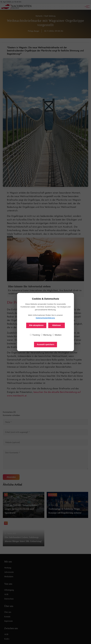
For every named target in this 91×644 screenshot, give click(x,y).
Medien (57, 335)
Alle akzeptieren (36, 325)
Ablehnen (56, 325)
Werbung (46, 335)
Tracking (35, 335)
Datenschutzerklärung (45, 318)
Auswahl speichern (45, 344)
